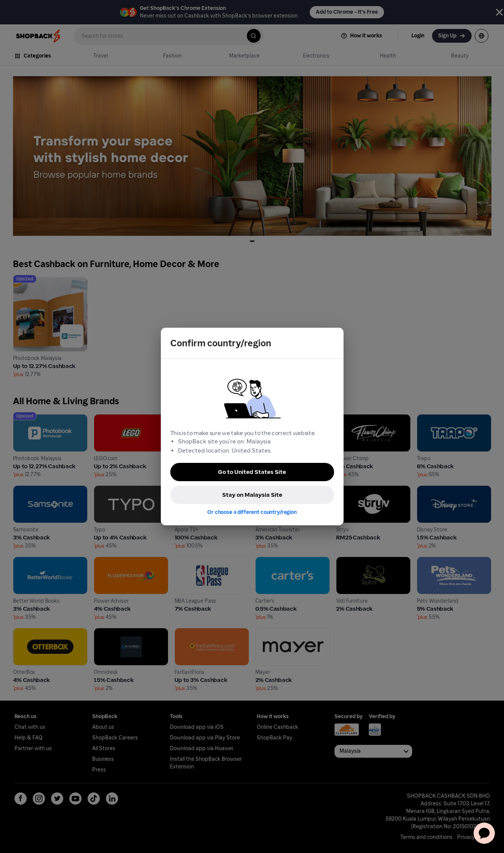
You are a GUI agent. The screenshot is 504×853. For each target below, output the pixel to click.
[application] (484, 833)
